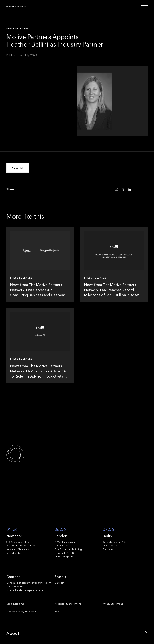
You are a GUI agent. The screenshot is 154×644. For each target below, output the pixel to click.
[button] (145, 7)
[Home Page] (16, 7)
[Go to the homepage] (29, 454)
